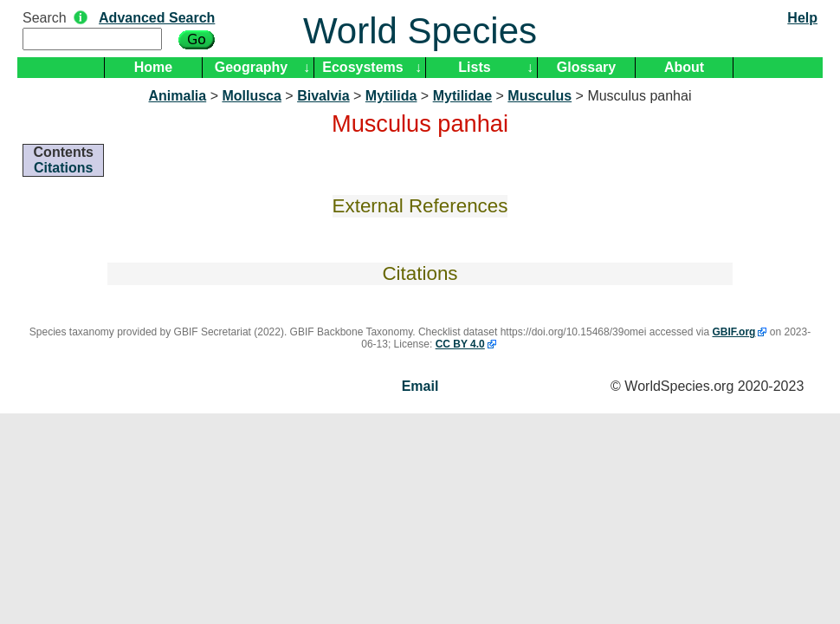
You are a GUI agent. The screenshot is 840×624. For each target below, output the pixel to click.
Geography (251, 67)
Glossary (586, 67)
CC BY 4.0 (460, 344)
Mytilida (391, 96)
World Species (420, 31)
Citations (63, 168)
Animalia (178, 96)
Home (153, 67)
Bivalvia (323, 96)
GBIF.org (733, 332)
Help (802, 18)
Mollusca (251, 96)
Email (420, 386)
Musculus (540, 96)
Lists (474, 67)
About (684, 67)
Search (45, 18)
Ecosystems (362, 67)
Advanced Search (157, 18)
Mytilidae (462, 96)
